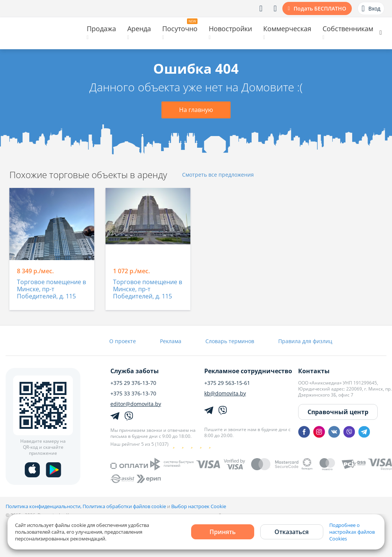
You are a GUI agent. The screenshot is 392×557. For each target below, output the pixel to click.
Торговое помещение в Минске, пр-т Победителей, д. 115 (51, 289)
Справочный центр (338, 412)
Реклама (171, 341)
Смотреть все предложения (218, 175)
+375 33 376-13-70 (133, 394)
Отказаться (292, 532)
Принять (223, 532)
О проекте (123, 341)
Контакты (314, 371)
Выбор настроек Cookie (199, 506)
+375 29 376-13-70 (133, 383)
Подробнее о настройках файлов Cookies (352, 532)
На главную (196, 110)
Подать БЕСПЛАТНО (320, 8)
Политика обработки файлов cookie (124, 506)
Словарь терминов (230, 341)
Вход (371, 9)
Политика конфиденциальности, (44, 506)
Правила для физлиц (305, 341)
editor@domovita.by (136, 404)
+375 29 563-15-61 (227, 383)
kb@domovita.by (225, 394)
